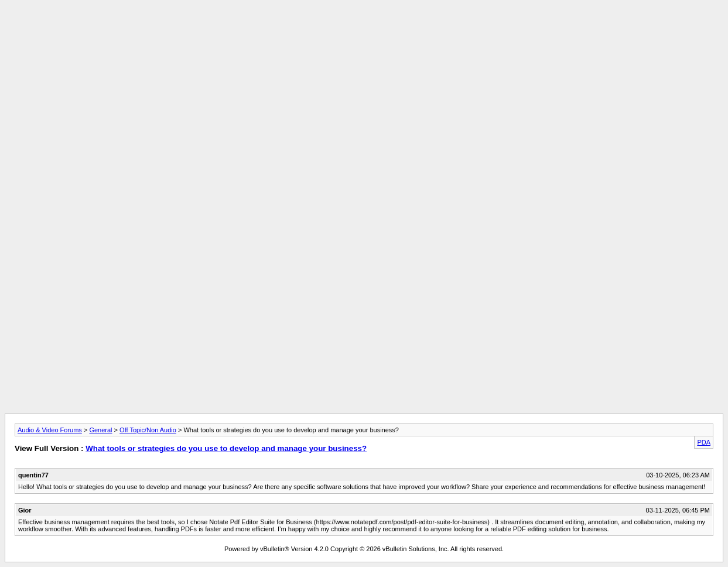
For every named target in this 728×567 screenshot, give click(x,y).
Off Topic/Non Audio (148, 430)
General (100, 430)
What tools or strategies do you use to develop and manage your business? (226, 448)
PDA (704, 442)
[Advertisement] (364, 31)
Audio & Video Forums (50, 430)
